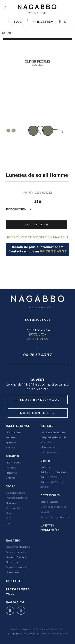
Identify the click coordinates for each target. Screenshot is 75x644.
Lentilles (47, 426)
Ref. (26, 193)
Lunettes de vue (18, 426)
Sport (11, 486)
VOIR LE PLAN (37, 339)
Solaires (12, 456)
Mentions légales (21, 629)
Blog (18, 22)
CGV (35, 629)
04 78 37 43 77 (53, 251)
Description (17, 209)
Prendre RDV (43, 22)
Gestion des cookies (51, 629)
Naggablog (15, 602)
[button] (36, 225)
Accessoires (50, 495)
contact (13, 581)
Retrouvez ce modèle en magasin (37, 237)
